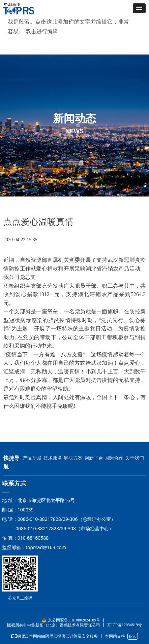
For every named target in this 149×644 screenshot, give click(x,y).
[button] (139, 8)
